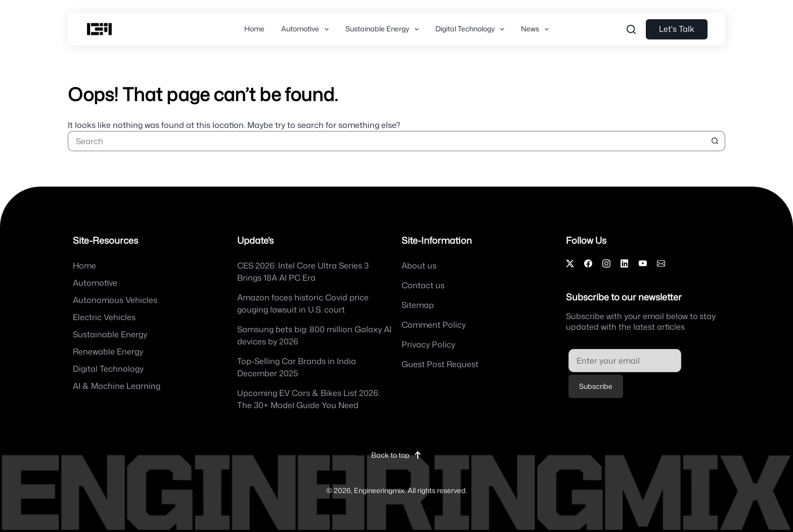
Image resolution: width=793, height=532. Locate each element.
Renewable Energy (108, 351)
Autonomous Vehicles (115, 300)
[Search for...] (386, 141)
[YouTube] (643, 263)
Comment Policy (434, 325)
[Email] (661, 263)
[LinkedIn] (625, 263)
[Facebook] (588, 263)
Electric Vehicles (104, 317)
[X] (570, 263)
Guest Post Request (440, 364)
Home (254, 29)
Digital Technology (472, 29)
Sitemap (418, 305)
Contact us (423, 285)
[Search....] (631, 29)
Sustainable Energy (384, 29)
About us (419, 265)
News (537, 29)
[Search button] (715, 141)
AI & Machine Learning (117, 386)
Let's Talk (677, 29)
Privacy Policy (428, 344)
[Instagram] (606, 263)
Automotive (307, 29)
